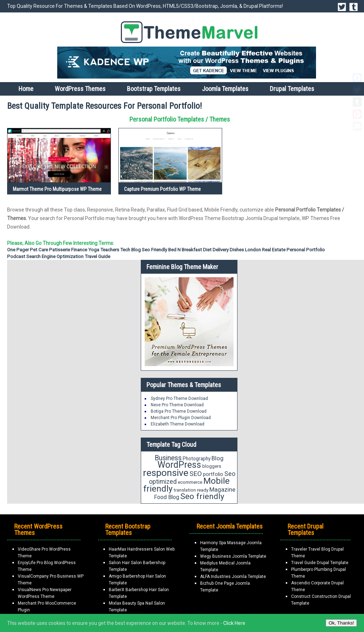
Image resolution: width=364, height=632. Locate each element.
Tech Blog (130, 250)
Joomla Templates (225, 89)
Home (26, 89)
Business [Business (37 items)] (168, 458)
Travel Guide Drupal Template (320, 563)
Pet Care (39, 250)
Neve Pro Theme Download (177, 405)
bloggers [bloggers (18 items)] (212, 466)
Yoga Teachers (104, 250)
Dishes (237, 250)
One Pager (18, 250)
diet (207, 250)
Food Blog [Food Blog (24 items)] (167, 497)
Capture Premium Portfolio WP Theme (162, 189)
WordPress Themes (80, 89)
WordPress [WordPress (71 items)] (179, 465)
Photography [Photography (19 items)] (197, 459)
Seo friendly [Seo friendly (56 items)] (202, 496)
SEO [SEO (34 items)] (196, 474)
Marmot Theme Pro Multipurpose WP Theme (57, 189)
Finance (79, 250)
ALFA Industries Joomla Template (233, 577)
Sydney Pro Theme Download (179, 398)
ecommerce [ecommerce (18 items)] (190, 482)
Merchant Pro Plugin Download (181, 418)
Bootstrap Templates (154, 89)
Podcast (16, 256)
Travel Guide (97, 256)
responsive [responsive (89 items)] (166, 473)
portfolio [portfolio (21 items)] (213, 474)
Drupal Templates (292, 89)
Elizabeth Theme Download (178, 424)
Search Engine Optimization (55, 256)
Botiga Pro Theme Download (179, 411)
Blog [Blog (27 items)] (218, 458)
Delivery (221, 250)
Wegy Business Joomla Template (233, 556)
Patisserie (60, 250)
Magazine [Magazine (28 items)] (222, 489)
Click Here (234, 623)
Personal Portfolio (306, 250)
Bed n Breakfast (185, 250)
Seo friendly (154, 250)
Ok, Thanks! (341, 623)
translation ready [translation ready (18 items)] (191, 490)
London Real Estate (265, 250)
